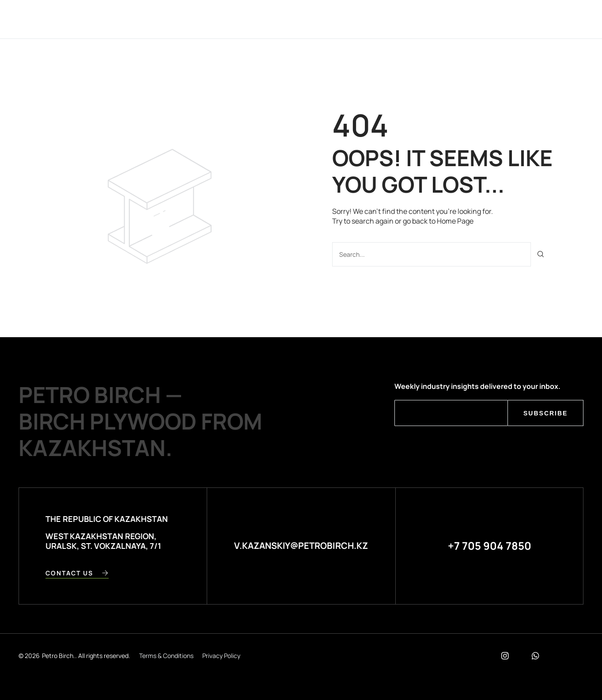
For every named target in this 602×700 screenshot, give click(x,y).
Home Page (455, 221)
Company (239, 19)
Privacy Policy (221, 656)
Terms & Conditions (166, 656)
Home (198, 19)
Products (289, 19)
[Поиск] (541, 254)
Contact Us (346, 19)
